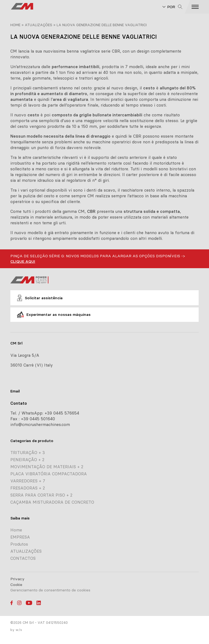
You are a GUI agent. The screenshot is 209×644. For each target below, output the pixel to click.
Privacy (17, 579)
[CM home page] (22, 7)
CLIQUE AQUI (23, 261)
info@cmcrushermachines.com (40, 424)
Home (15, 25)
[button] (200, 7)
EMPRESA (20, 537)
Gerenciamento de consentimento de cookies (50, 590)
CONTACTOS (23, 558)
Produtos (19, 544)
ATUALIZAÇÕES (39, 25)
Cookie (16, 585)
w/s (19, 630)
